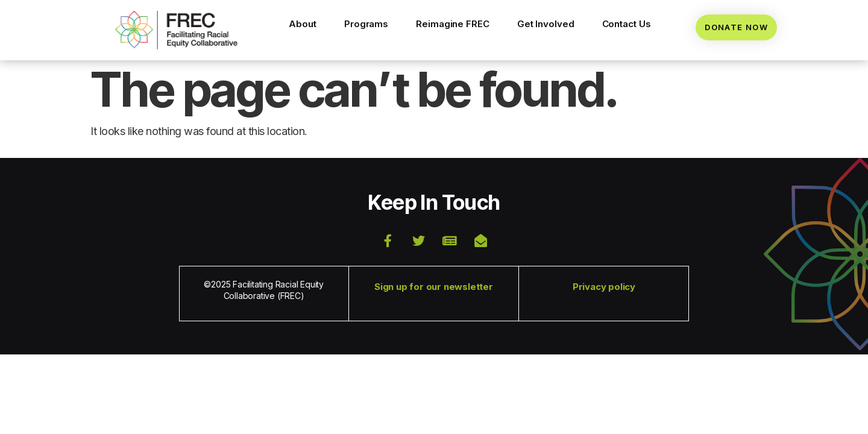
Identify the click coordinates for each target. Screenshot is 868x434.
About (303, 24)
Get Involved (546, 24)
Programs (366, 24)
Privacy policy (604, 287)
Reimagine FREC (453, 24)
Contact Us (627, 24)
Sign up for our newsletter (434, 287)
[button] (176, 30)
